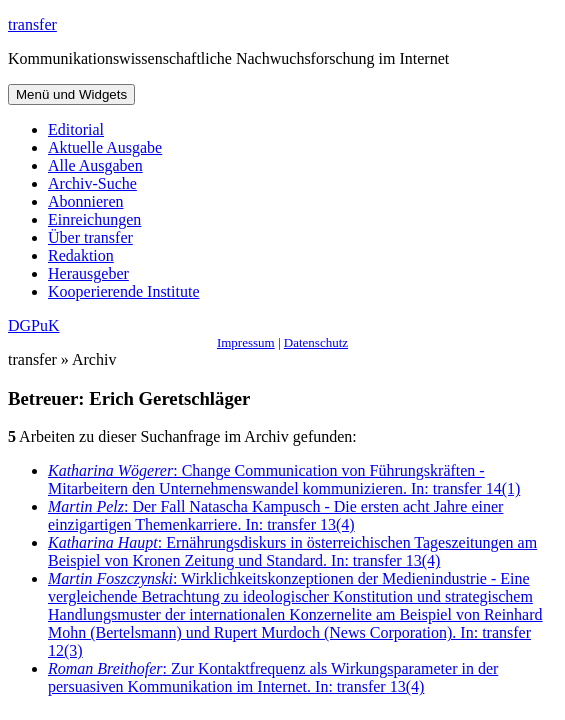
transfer (32, 24)
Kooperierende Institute (124, 291)
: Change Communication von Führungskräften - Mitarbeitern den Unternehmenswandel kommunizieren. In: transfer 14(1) (284, 479)
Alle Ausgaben (95, 165)
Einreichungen (94, 219)
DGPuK (34, 325)
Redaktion (81, 255)
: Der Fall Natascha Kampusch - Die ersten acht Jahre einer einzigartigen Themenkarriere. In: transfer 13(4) (275, 515)
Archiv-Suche (92, 183)
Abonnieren (86, 201)
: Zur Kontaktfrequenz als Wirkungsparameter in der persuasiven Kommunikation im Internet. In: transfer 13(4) (273, 677)
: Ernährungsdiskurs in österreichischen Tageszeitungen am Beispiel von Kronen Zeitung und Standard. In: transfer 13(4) (292, 551)
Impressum (246, 342)
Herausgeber (88, 273)
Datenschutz (316, 342)
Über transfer (90, 237)
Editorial (76, 129)
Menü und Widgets (71, 94)
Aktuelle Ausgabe (105, 147)
